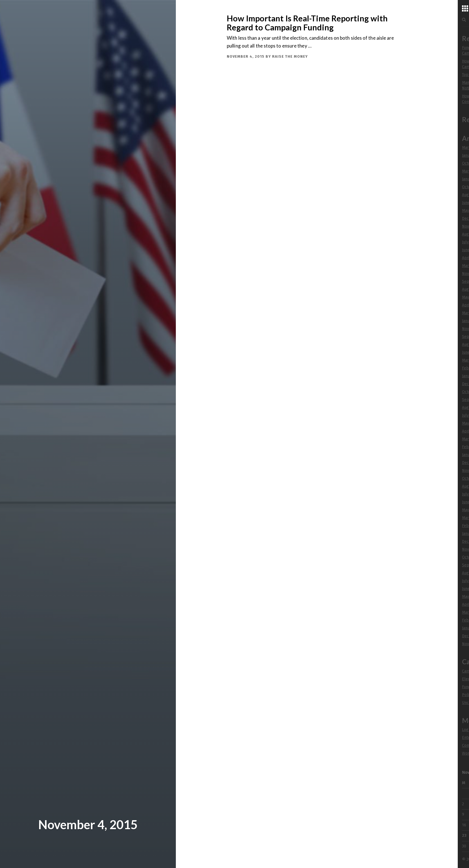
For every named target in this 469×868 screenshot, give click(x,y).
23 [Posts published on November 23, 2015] (464, 836)
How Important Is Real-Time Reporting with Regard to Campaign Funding (307, 23)
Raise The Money (290, 56)
